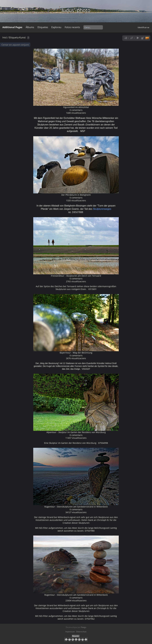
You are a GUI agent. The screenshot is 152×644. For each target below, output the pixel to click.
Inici (5, 37)
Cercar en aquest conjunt (15, 45)
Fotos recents (72, 27)
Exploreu (56, 27)
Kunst (22, 37)
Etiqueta (14, 37)
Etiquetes (43, 27)
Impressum (70, 632)
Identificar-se (143, 27)
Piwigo (84, 627)
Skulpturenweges (102, 209)
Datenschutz (81, 632)
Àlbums (30, 27)
